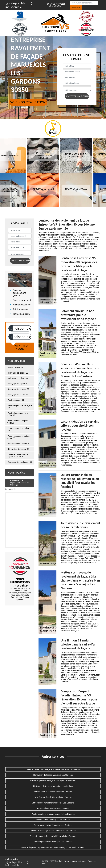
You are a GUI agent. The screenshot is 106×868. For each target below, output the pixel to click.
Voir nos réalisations (29, 102)
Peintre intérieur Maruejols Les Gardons (53, 820)
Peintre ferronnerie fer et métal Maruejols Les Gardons (53, 836)
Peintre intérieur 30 (16, 400)
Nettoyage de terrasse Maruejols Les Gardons (53, 786)
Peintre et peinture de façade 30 (20, 407)
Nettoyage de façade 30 (18, 384)
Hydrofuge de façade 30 (18, 373)
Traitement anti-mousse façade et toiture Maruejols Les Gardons (53, 769)
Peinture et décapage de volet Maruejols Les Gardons (53, 831)
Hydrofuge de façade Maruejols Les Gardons (53, 797)
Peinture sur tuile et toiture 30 (19, 429)
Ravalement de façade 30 (18, 444)
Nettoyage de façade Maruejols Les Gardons (53, 792)
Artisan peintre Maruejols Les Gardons (53, 808)
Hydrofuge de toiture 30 (18, 378)
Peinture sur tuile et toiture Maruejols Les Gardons (53, 814)
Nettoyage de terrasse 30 (18, 389)
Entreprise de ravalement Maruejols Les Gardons (53, 803)
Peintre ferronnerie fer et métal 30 (18, 414)
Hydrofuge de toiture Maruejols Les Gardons (53, 842)
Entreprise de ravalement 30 (20, 462)
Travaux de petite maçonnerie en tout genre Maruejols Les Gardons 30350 (53, 847)
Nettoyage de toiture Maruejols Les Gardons (53, 825)
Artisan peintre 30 (15, 367)
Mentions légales (79, 861)
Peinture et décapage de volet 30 (18, 422)
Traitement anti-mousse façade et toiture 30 (18, 456)
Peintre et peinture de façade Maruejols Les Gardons (53, 780)
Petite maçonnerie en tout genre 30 (18, 437)
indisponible (15, 3)
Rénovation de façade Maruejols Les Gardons (53, 775)
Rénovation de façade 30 (18, 449)
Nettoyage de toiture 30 (18, 395)
